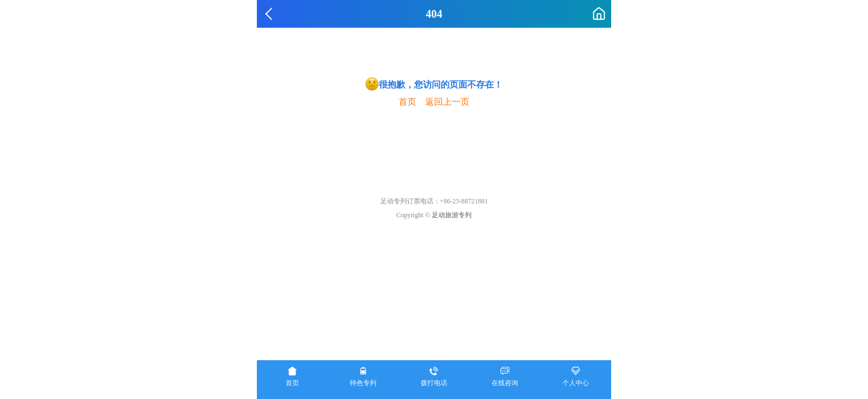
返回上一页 (447, 102)
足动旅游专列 (452, 215)
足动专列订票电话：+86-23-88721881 (434, 201)
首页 (407, 102)
